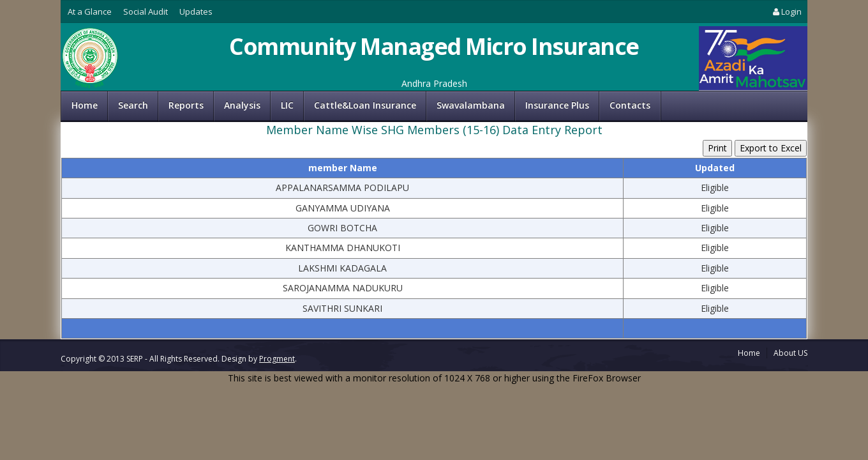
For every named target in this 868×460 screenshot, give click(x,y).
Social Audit (146, 11)
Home (85, 105)
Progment (277, 359)
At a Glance (90, 11)
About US (790, 353)
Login (786, 11)
